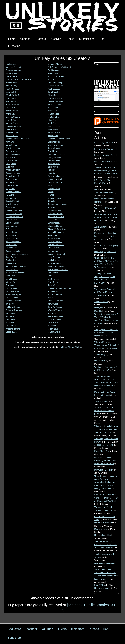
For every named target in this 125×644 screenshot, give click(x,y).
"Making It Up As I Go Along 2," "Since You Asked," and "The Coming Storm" (106, 429)
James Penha (54, 238)
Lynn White (11, 320)
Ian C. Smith (53, 279)
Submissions (87, 39)
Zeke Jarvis (53, 167)
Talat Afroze (11, 64)
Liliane (51, 192)
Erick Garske (53, 129)
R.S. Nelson (11, 229)
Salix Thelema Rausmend (17, 254)
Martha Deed (54, 114)
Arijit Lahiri (10, 189)
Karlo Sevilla (11, 276)
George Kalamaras (56, 176)
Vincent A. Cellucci (56, 98)
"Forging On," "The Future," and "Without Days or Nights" (106, 333)
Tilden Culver (54, 111)
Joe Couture (53, 108)
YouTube (47, 629)
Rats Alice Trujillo (55, 301)
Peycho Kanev (12, 179)
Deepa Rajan (54, 248)
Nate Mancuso (12, 204)
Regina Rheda (12, 260)
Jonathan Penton (13, 242)
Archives (57, 39)
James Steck (53, 285)
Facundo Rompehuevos (16, 267)
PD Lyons (10, 195)
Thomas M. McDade (15, 217)
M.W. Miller (53, 220)
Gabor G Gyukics (55, 145)
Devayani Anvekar (14, 70)
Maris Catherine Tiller (15, 298)
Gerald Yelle (53, 323)
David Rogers (12, 263)
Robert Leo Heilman (57, 154)
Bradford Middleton (56, 217)
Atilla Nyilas (11, 235)
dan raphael (53, 251)
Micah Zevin (53, 329)
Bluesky (62, 629)
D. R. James (11, 167)
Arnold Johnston (13, 170)
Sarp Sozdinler (54, 282)
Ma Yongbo (53, 195)
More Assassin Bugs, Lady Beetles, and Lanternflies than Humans (106, 236)
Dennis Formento (13, 126)
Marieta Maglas (55, 198)
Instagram (78, 629)
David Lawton (54, 189)
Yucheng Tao (53, 291)
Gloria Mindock (12, 223)
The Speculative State (104, 193)
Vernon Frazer (54, 126)
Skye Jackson (54, 164)
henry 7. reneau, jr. (56, 257)
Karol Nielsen (12, 232)
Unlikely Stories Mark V (71, 347)
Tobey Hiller (11, 164)
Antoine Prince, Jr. (56, 245)
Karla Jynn (52, 173)
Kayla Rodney (54, 260)
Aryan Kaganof (12, 176)
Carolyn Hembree (55, 157)
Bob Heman (11, 157)
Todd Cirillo (11, 108)
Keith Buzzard (54, 89)
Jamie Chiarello (55, 105)
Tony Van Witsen (55, 307)
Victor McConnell (55, 214)
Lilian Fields (53, 120)
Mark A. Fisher (12, 123)
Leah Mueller (11, 226)
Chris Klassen (12, 185)
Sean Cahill (11, 92)
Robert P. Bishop (55, 83)
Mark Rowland (12, 270)
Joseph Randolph (13, 251)
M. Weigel (52, 313)
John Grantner (12, 136)
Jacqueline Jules (13, 173)
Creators (41, 39)
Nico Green (53, 136)
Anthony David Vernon (15, 310)
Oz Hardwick (11, 151)
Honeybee (99, 308)
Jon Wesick (11, 316)
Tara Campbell (54, 92)
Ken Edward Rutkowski (58, 270)
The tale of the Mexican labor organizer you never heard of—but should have (106, 171)
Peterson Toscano (14, 301)
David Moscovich (55, 223)
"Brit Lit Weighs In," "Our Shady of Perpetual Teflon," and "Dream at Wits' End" (106, 498)
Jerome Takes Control (104, 445)
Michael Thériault (55, 295)
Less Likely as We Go (104, 143)
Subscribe (14, 46)
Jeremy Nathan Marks (57, 204)
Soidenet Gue (54, 142)
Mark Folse (53, 123)
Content (26, 39)
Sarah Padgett (12, 238)
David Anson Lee (13, 192)
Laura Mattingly (55, 210)
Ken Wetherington (56, 316)
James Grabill (54, 133)
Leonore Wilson (55, 320)
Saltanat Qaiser (12, 248)
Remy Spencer (12, 285)
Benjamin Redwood (56, 254)
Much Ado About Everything (106, 245)
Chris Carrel (11, 98)
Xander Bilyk (11, 83)
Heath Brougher (13, 89)
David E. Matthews (14, 210)
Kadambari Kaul (55, 179)
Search (97, 64)
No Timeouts (100, 361)
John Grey (10, 142)
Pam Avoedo (11, 73)
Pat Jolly (52, 170)
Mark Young (11, 326)
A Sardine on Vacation (15, 273)
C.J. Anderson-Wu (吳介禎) (60, 67)
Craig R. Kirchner (55, 182)
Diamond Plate (101, 529)
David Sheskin (12, 279)
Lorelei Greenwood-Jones (59, 139)
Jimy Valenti (53, 304)
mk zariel (52, 326)
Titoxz (50, 298)
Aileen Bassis (54, 73)
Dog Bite (98, 311)
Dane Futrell (11, 129)
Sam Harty (52, 151)
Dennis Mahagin (13, 201)
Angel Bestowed (101, 227)
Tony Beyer (53, 80)
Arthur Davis (11, 114)
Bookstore (14, 629)
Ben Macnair (11, 198)
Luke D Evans (12, 120)
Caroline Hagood (13, 148)
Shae (50, 276)
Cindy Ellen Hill (54, 161)
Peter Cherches (13, 105)
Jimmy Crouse (12, 111)
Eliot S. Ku (52, 185)
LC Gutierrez (11, 145)
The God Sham (101, 302)
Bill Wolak (10, 323)
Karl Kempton (12, 182)
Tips (102, 39)
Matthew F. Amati (13, 67)
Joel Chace (11, 101)
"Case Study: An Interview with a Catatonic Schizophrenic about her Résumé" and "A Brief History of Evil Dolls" (106, 482)
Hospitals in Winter (102, 588)
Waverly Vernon (55, 310)
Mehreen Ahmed (55, 64)
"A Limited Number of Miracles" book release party (104, 411)
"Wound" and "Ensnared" (105, 208)
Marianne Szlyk (12, 291)
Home (12, 39)
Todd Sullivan (12, 288)
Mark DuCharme (13, 117)
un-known (10, 304)
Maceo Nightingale (56, 232)
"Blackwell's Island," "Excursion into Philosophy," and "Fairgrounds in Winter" (106, 345)
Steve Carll (53, 95)
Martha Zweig (54, 332)
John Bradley (11, 86)
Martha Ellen (53, 117)
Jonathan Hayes (13, 154)
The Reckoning (101, 401)
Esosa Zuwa (11, 332)
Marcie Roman (54, 263)
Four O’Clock (100, 585)
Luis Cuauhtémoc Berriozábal (19, 80)
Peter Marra (11, 207)
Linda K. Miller (12, 220)
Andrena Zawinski (13, 329)
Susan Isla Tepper (14, 295)
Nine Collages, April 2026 (105, 252)
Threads (94, 629)
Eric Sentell (53, 273)
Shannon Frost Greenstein (17, 139)
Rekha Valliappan (13, 307)
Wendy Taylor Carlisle (15, 95)
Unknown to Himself (103, 523)
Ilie (96, 189)
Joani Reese (11, 257)
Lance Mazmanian (14, 214)
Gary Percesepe (55, 242)
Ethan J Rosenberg (56, 267)
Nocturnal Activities (103, 535)
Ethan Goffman (12, 133)
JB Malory (52, 201)
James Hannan (54, 148)
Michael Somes (12, 282)
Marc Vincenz (12, 313)
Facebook (31, 629)
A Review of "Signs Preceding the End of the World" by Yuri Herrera (105, 460)
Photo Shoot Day (102, 451)
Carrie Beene (11, 76)
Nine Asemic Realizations (105, 563)
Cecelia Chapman (56, 101)
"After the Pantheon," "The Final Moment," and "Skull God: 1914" (106, 217)
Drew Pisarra (11, 245)
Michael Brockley (55, 86)
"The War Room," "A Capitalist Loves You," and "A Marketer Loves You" (106, 545)
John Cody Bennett (56, 76)
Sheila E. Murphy (55, 226)
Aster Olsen (53, 235)
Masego (51, 207)
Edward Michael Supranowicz (61, 288)
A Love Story (100, 355)
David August (54, 70)
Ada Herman (11, 161)
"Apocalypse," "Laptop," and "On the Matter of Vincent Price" (105, 292)
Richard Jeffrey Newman (59, 229)
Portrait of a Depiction (104, 470)
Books (70, 39)
